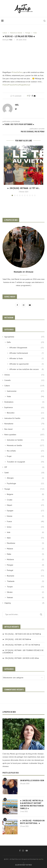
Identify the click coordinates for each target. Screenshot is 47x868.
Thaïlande (25, 581)
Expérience (24, 408)
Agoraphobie (24, 337)
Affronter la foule (27, 359)
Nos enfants (25, 451)
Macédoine (25, 543)
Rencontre (25, 413)
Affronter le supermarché (27, 364)
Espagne (25, 511)
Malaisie (25, 549)
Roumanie (25, 576)
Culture (24, 386)
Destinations (24, 402)
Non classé (24, 429)
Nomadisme (24, 424)
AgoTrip (41, 859)
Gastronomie (25, 391)
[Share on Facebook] (32, 96)
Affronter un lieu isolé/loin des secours (27, 369)
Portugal (25, 570)
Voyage (24, 489)
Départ (25, 505)
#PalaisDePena (17, 72)
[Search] (44, 21)
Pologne (25, 565)
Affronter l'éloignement (27, 348)
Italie (25, 538)
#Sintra (5, 85)
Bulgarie (25, 494)
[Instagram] (24, 305)
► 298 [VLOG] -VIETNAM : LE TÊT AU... (23, 188)
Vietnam (25, 598)
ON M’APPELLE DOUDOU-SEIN (32, 781)
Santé (24, 473)
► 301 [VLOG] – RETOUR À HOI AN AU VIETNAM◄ (22, 634)
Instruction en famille (25, 440)
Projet (25, 456)
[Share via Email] (35, 96)
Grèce (25, 527)
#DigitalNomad (25, 85)
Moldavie (25, 560)
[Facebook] (18, 305)
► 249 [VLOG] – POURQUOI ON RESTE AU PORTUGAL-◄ (32, 822)
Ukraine (25, 592)
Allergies (25, 478)
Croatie (25, 500)
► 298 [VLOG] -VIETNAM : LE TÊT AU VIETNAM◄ (21, 645)
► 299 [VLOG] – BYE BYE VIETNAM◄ (17, 639)
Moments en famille (25, 446)
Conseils (24, 380)
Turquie (25, 587)
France (25, 522)
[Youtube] (30, 305)
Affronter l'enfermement (27, 353)
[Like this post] (29, 96)
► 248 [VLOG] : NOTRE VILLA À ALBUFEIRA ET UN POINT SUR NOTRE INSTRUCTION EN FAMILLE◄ (32, 805)
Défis (25, 342)
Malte (25, 554)
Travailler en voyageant (25, 462)
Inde (25, 532)
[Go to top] (24, 865)
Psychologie (25, 484)
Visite (25, 397)
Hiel (11, 40)
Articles (24, 375)
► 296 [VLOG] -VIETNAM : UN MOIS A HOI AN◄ (21, 658)
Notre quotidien (24, 435)
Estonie (25, 516)
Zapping (24, 603)
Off (24, 467)
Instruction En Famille (24, 418)
